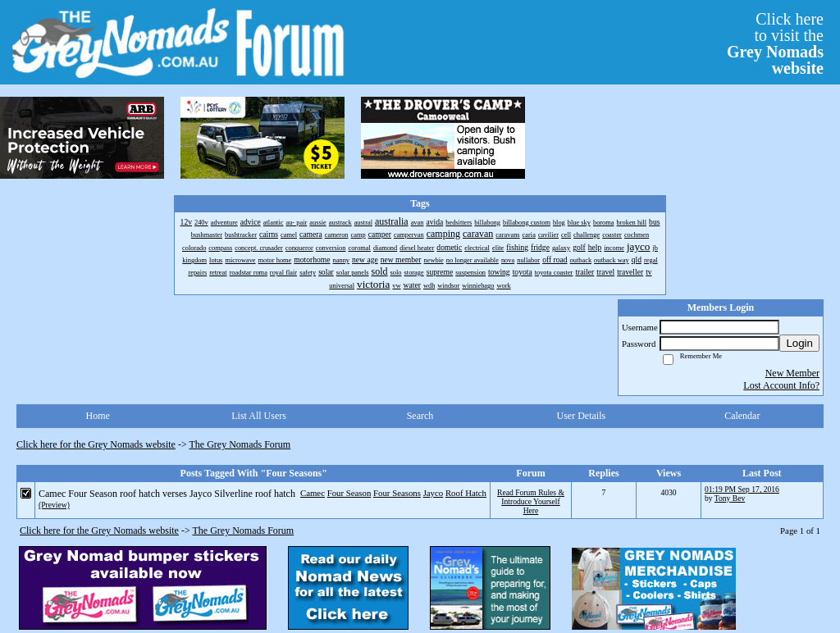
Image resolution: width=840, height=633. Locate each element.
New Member (792, 373)
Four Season (349, 493)
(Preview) (54, 505)
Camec (313, 493)
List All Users (259, 416)
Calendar (742, 416)
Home (98, 416)
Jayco (434, 493)
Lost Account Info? (781, 385)
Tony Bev (730, 498)
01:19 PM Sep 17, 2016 (742, 489)
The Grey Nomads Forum (240, 444)
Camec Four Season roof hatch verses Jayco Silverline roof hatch (167, 494)
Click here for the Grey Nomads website (96, 444)
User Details (582, 416)
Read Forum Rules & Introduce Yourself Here (531, 501)
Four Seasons (397, 493)
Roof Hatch (466, 493)
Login (799, 343)
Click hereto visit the (775, 43)
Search (420, 416)
